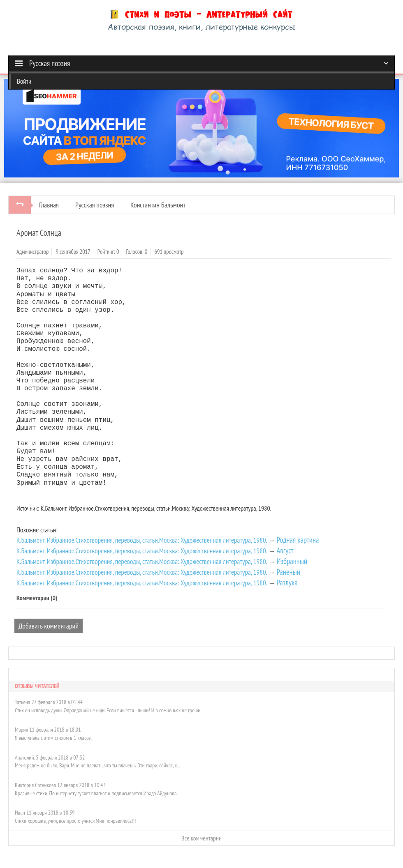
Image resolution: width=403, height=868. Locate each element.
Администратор (32, 252)
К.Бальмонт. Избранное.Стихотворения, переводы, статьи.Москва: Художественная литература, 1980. (142, 540)
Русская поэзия (95, 205)
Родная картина (298, 540)
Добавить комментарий (49, 626)
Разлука (287, 583)
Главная (49, 205)
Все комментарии (201, 838)
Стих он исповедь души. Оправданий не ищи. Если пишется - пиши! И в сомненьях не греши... (109, 710)
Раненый (288, 572)
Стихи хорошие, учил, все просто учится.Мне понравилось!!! (75, 821)
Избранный (292, 561)
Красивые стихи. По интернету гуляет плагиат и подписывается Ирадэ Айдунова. (96, 793)
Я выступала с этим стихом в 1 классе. (53, 738)
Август (285, 550)
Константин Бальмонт (158, 205)
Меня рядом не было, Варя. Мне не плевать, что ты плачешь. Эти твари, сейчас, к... (97, 765)
